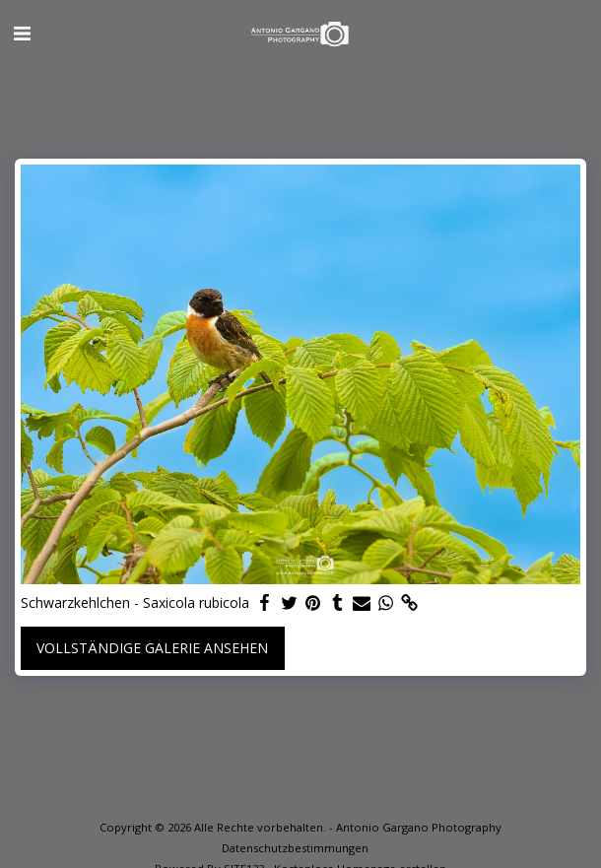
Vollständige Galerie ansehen (152, 648)
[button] (22, 33)
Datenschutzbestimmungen (295, 848)
